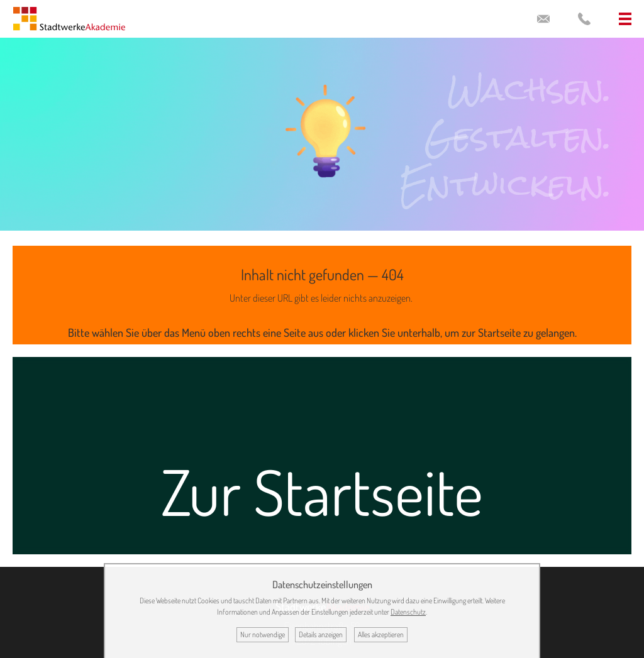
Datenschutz (408, 612)
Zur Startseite (322, 491)
